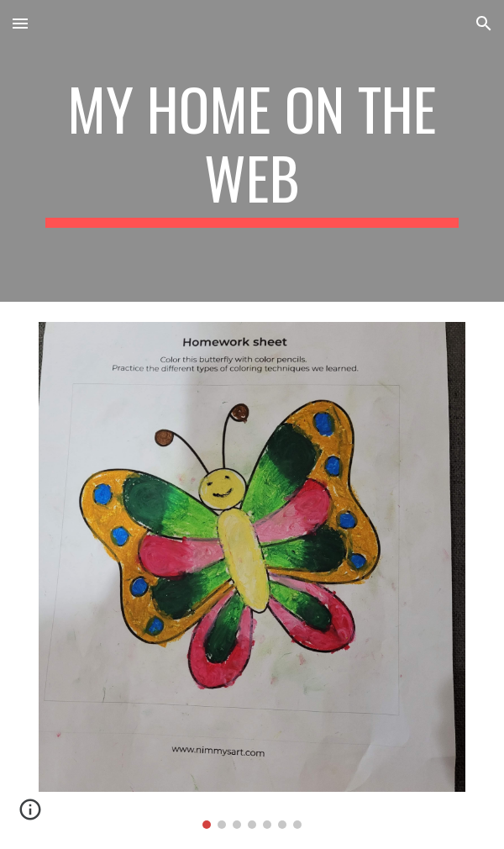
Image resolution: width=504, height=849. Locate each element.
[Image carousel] (252, 575)
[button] (20, 23)
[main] (252, 151)
